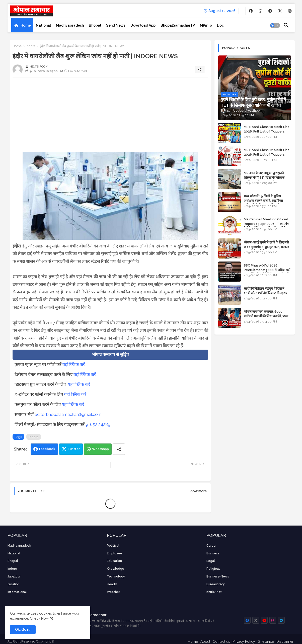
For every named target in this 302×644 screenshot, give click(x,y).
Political (113, 546)
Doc (220, 25)
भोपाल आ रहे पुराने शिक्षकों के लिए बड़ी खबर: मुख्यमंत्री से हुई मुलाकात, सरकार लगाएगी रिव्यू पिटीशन (266, 247)
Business (213, 553)
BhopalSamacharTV (178, 25)
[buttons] (251, 11)
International (17, 592)
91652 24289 (98, 424)
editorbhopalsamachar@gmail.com (68, 414)
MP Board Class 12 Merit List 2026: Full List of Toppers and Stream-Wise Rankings (266, 154)
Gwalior (13, 584)
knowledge (116, 569)
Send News (116, 25)
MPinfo (206, 25)
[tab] (22, 25)
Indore (31, 46)
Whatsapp (100, 449)
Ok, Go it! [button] (23, 629)
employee (115, 553)
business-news (218, 576)
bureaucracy (216, 584)
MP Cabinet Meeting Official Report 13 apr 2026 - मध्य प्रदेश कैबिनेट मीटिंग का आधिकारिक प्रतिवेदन (267, 224)
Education (114, 561)
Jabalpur (14, 576)
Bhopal (95, 25)
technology (116, 576)
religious (213, 569)
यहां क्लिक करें (74, 364)
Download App (143, 25)
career (211, 546)
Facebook (47, 449)
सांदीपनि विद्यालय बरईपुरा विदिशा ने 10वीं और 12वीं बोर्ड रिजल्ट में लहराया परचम (266, 293)
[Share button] (119, 449)
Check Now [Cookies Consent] (39, 618)
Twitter (74, 449)
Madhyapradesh (70, 25)
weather (113, 592)
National (43, 25)
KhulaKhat (214, 592)
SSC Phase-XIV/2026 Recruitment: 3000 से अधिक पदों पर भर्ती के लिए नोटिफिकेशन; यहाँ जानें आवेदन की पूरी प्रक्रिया (267, 272)
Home (26, 25)
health (112, 584)
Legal (211, 561)
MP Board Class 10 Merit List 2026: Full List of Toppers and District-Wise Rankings (266, 131)
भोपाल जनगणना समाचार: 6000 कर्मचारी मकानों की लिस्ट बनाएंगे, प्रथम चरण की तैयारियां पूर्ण (266, 316)
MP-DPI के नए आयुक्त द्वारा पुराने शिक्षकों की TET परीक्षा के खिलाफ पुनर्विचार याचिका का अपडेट (264, 178)
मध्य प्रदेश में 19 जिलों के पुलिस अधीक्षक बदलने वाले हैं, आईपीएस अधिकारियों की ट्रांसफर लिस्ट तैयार (264, 201)
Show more (198, 491)
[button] (275, 25)
